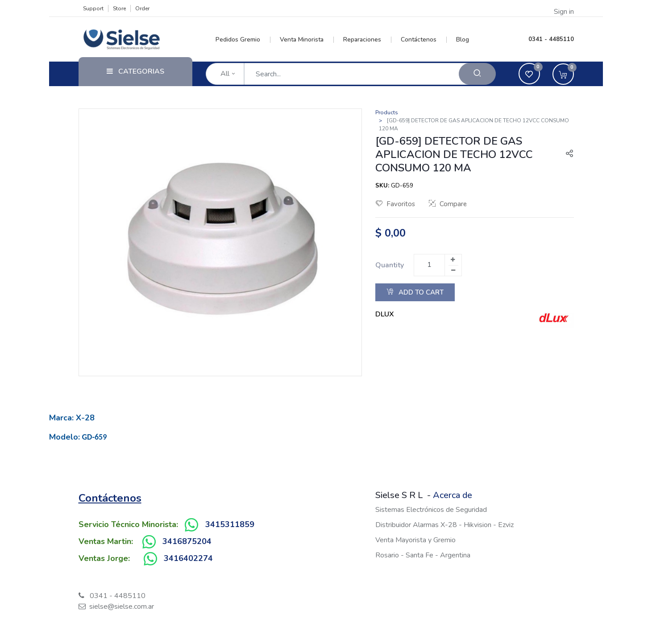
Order (142, 8)
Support (93, 8)
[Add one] (453, 260)
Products (387, 112)
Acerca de (453, 495)
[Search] (477, 74)
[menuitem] (243, 40)
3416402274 (188, 558)
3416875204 (187, 541)
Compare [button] (448, 204)
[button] (566, 154)
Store (119, 8)
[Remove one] (453, 270)
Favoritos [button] (395, 204)
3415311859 (230, 524)
